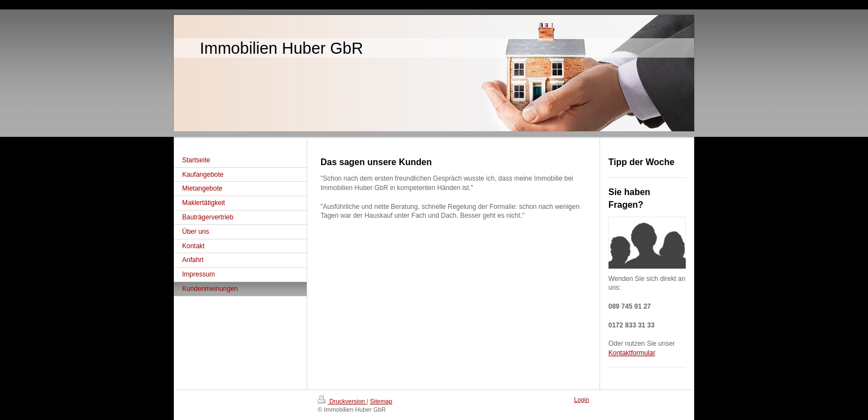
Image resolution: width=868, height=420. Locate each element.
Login (582, 399)
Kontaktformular (632, 353)
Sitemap (381, 401)
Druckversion (342, 401)
